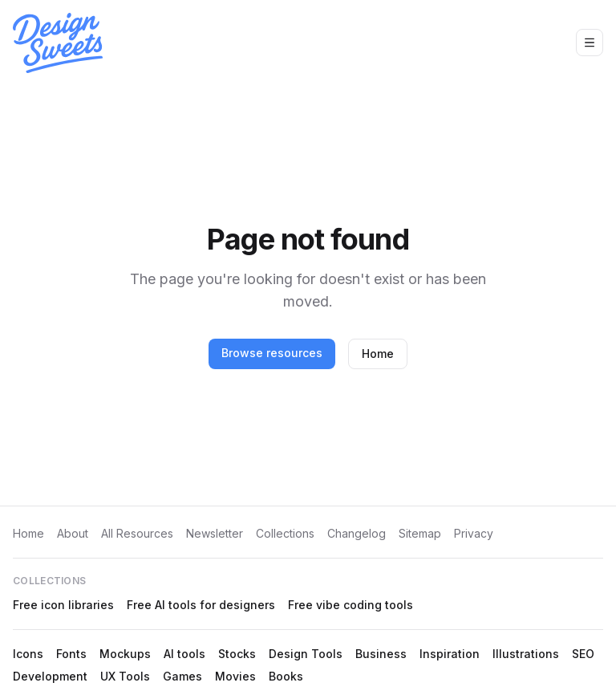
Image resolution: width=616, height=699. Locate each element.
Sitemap (420, 533)
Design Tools (306, 654)
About (73, 533)
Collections (285, 533)
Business (381, 654)
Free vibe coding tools (351, 605)
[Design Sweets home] (58, 43)
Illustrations (526, 654)
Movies (235, 676)
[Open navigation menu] (590, 43)
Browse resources (272, 353)
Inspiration (450, 654)
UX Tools (125, 676)
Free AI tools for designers (201, 605)
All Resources (137, 533)
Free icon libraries (63, 605)
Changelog (357, 533)
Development (50, 676)
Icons (28, 654)
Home (378, 354)
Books (286, 676)
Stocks (237, 654)
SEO (583, 654)
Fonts (71, 654)
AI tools (184, 654)
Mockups (125, 654)
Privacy (474, 533)
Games (182, 676)
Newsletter (215, 533)
